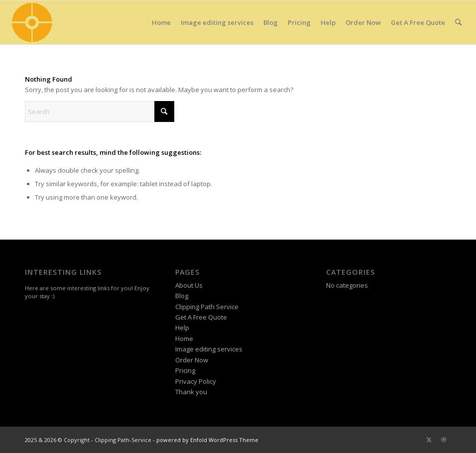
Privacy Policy (196, 381)
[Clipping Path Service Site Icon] (31, 22)
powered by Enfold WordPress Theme (207, 440)
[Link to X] (429, 440)
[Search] (458, 22)
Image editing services (209, 349)
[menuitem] (161, 22)
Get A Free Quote (201, 317)
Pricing (185, 370)
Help (182, 328)
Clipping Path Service (207, 307)
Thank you (191, 392)
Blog (182, 296)
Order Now (192, 360)
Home (184, 339)
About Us (189, 285)
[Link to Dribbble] (444, 440)
